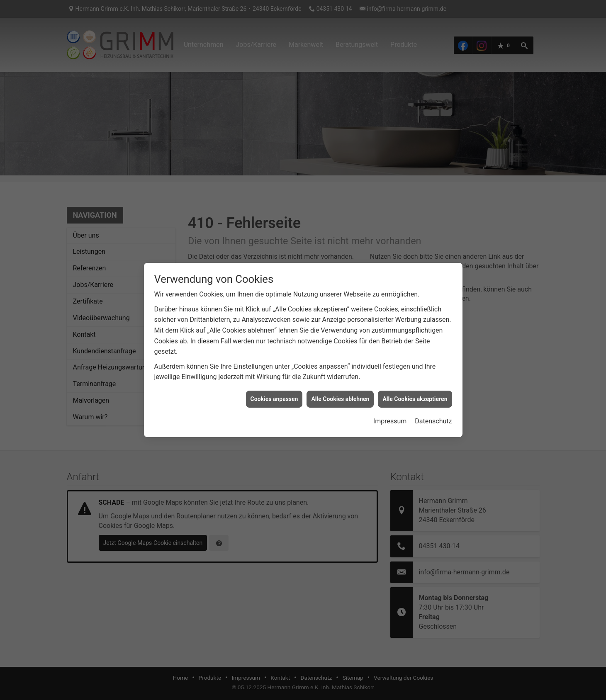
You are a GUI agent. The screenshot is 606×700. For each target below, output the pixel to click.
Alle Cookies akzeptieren (415, 391)
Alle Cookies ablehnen (340, 391)
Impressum (390, 414)
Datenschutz (433, 414)
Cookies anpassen (274, 391)
